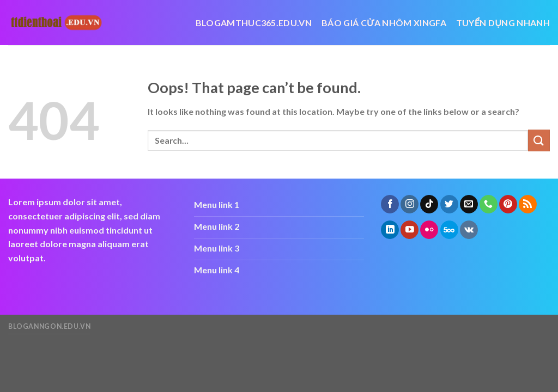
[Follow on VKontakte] (469, 230)
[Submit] (539, 140)
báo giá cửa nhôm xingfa (384, 23)
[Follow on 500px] (449, 230)
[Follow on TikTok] (429, 204)
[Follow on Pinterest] (508, 204)
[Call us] (489, 204)
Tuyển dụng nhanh (503, 23)
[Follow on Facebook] (390, 204)
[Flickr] (429, 230)
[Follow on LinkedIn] (390, 230)
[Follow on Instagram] (410, 204)
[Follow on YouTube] (410, 230)
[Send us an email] (469, 204)
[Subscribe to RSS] (528, 204)
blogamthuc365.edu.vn (254, 23)
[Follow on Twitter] (449, 204)
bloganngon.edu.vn (49, 326)
